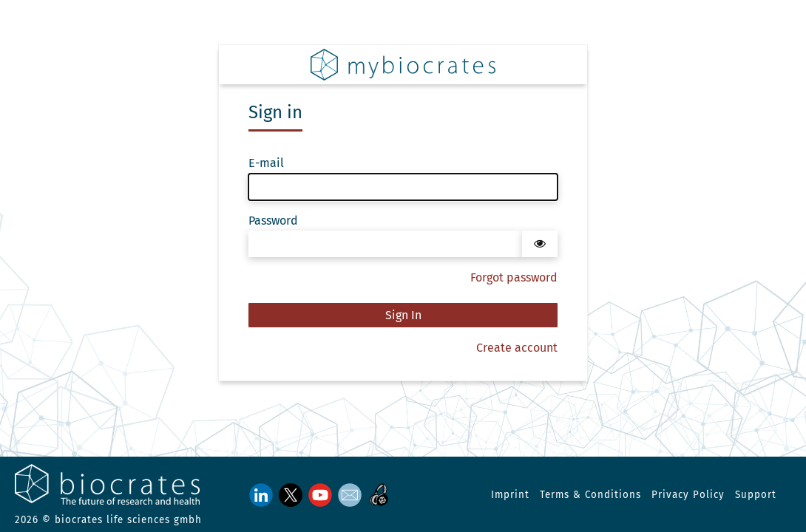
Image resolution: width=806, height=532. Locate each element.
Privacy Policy (688, 495)
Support (756, 495)
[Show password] (540, 244)
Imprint (510, 495)
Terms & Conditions (590, 495)
